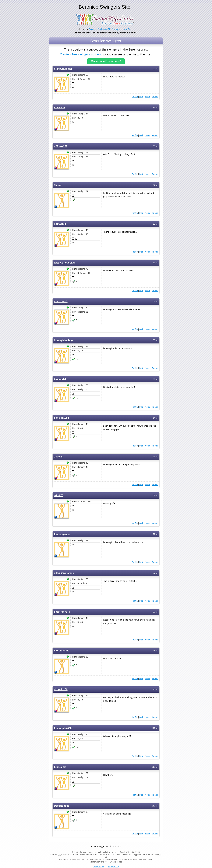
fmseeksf (59, 107)
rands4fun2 (61, 301)
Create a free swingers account (81, 54)
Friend (155, 96)
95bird (58, 185)
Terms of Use (98, 867)
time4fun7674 (62, 612)
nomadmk (60, 224)
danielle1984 (61, 418)
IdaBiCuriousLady (65, 262)
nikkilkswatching (64, 573)
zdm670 (59, 495)
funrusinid (60, 767)
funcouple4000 (63, 728)
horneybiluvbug (63, 340)
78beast (59, 456)
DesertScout (61, 806)
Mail (141, 96)
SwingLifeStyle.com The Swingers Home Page (111, 29)
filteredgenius (62, 534)
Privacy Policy (114, 867)
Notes (148, 96)
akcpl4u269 (61, 689)
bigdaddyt (60, 379)
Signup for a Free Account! (106, 61)
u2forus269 (61, 146)
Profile (135, 96)
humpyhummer (63, 68)
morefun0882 (62, 650)
